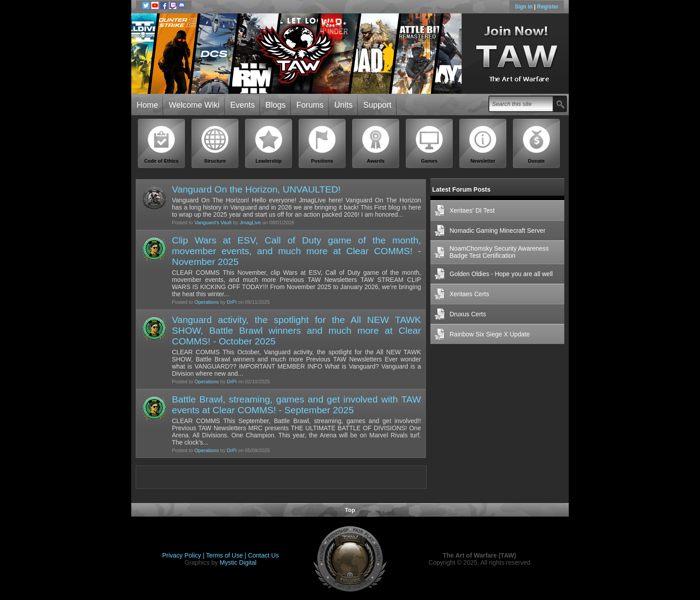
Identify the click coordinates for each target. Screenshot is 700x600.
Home (147, 105)
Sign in (524, 7)
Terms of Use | (227, 555)
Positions (322, 145)
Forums (310, 105)
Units (344, 105)
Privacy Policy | (184, 555)
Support (377, 105)
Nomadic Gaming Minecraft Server (498, 231)
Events (243, 105)
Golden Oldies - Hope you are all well (501, 274)
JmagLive (250, 222)
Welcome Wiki (194, 105)
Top (350, 510)
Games (429, 145)
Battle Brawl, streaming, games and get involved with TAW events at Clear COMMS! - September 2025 (296, 405)
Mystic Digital (238, 562)
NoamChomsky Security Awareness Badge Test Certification (499, 252)
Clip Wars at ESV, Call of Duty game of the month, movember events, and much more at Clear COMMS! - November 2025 (296, 251)
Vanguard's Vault (213, 222)
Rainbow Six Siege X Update (490, 334)
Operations (206, 302)
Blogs (276, 105)
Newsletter (483, 145)
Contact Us (263, 555)
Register (548, 7)
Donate (537, 145)
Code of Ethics (162, 145)
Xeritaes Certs (469, 294)
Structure (215, 145)
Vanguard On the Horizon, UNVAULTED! (256, 189)
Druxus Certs (468, 314)
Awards (376, 145)
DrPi (232, 302)
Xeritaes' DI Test (472, 210)
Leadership (269, 145)
